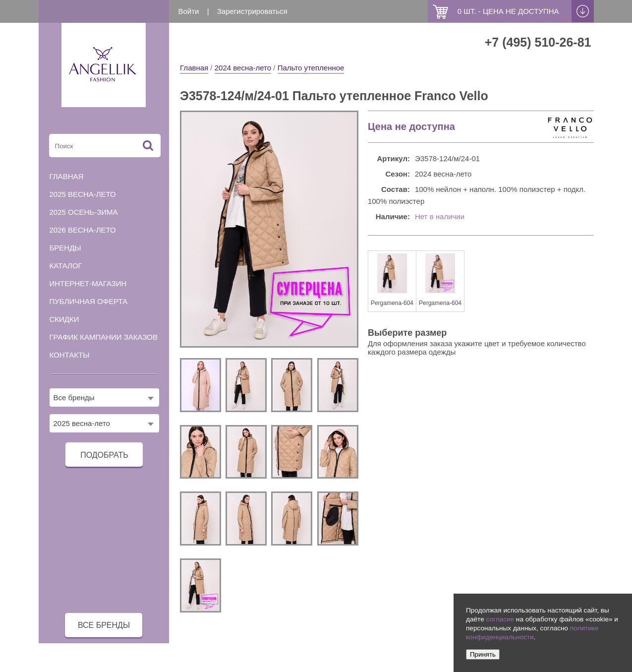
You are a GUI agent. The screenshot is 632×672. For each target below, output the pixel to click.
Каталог (66, 266)
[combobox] (105, 397)
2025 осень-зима (84, 212)
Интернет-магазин (88, 283)
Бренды (65, 248)
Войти (189, 11)
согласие (500, 619)
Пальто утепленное (311, 68)
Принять (483, 654)
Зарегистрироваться (252, 11)
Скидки (64, 319)
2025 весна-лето (83, 194)
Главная (194, 68)
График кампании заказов (104, 337)
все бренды (104, 625)
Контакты (70, 355)
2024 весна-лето (243, 68)
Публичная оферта (89, 301)
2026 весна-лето (83, 230)
